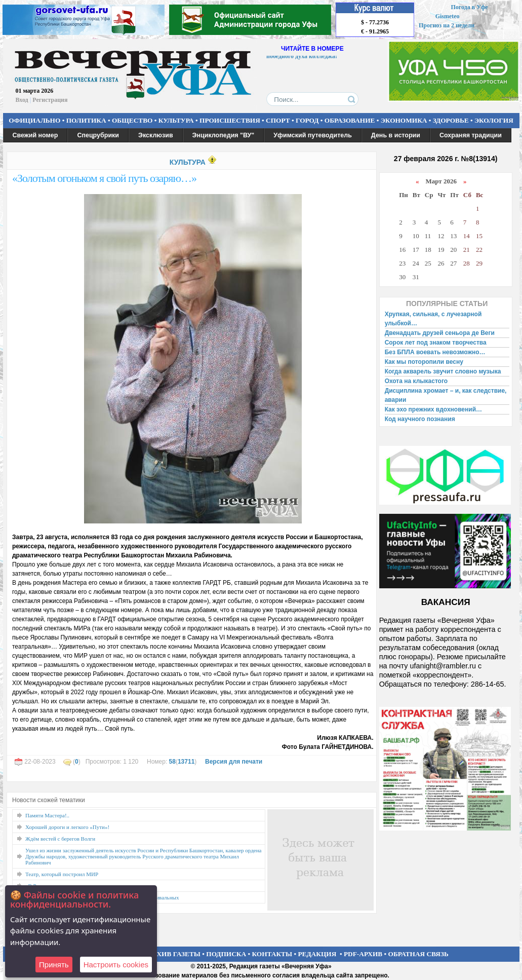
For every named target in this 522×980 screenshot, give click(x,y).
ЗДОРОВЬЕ (451, 120)
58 (172, 762)
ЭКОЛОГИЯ (494, 120)
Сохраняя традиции (471, 135)
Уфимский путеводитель (313, 135)
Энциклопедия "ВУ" (224, 135)
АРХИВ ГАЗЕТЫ (174, 954)
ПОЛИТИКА (86, 120)
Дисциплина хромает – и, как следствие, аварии (446, 395)
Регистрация (50, 100)
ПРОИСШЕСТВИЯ (230, 120)
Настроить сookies (116, 965)
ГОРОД (307, 120)
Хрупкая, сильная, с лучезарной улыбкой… (433, 319)
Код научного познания (420, 419)
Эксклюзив (156, 135)
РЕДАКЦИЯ (317, 954)
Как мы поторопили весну (424, 362)
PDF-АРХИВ (363, 954)
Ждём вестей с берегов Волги (60, 839)
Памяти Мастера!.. (47, 815)
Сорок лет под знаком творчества (436, 343)
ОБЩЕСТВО (132, 120)
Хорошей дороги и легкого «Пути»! (67, 827)
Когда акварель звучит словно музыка (443, 371)
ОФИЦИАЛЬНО (34, 120)
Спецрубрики (98, 135)
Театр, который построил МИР (62, 874)
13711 (186, 762)
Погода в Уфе (469, 7)
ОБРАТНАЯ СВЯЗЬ (418, 954)
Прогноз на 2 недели (447, 25)
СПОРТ (278, 120)
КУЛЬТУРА (176, 120)
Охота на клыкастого (416, 381)
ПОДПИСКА (226, 954)
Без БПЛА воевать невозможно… (435, 352)
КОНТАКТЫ (272, 954)
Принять (54, 965)
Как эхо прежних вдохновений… (433, 409)
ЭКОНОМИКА (404, 120)
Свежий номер (35, 135)
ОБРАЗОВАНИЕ (350, 120)
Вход (22, 100)
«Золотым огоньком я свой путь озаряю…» (104, 178)
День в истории (396, 135)
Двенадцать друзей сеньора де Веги (440, 333)
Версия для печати (234, 762)
